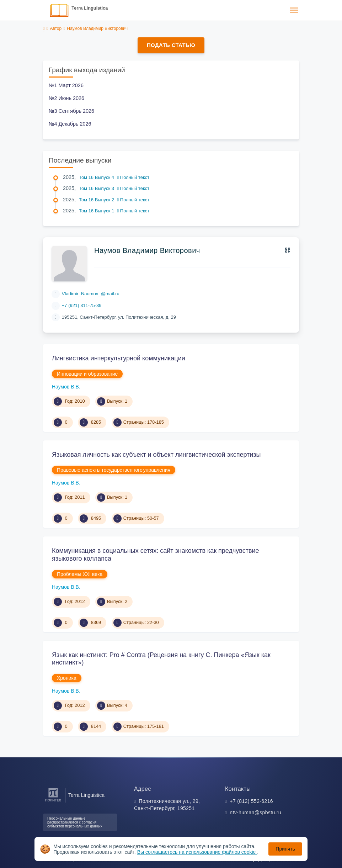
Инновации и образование (87, 374)
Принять (285, 849)
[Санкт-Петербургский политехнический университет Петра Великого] (53, 802)
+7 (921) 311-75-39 (82, 305)
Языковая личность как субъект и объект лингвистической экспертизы (156, 455)
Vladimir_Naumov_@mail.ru (91, 294)
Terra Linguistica (90, 8)
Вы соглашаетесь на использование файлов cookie (197, 852)
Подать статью (171, 45)
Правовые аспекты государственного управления (114, 470)
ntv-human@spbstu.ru (255, 813)
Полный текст (133, 177)
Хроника (67, 678)
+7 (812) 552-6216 (251, 801)
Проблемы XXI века (80, 574)
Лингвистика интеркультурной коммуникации (119, 358)
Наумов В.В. (66, 387)
